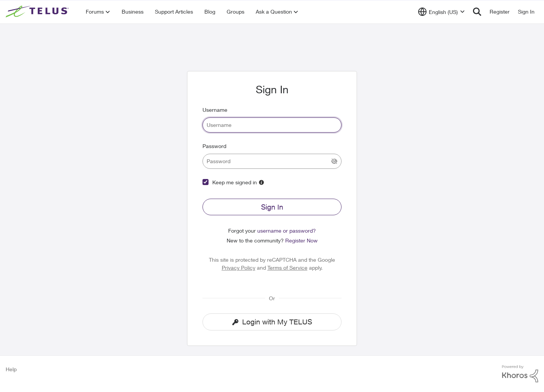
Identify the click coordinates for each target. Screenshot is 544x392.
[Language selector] (441, 12)
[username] (272, 125)
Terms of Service (287, 268)
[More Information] (261, 182)
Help (11, 369)
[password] (272, 161)
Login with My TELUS (272, 322)
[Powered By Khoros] (520, 374)
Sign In (272, 207)
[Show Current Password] (334, 161)
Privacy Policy (239, 268)
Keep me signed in (235, 182)
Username (215, 110)
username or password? (287, 231)
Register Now (301, 240)
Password (214, 146)
